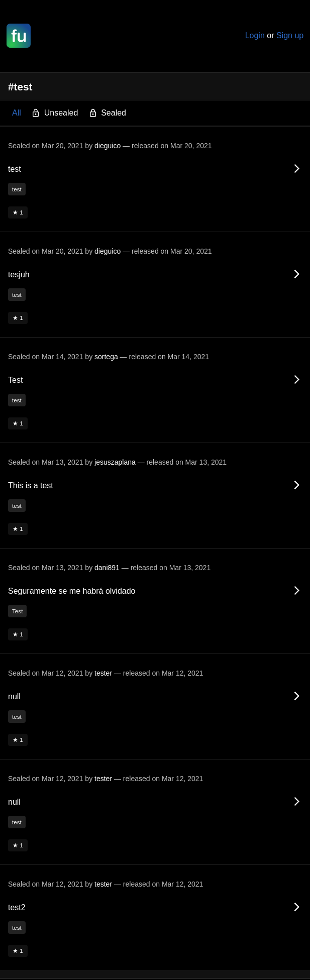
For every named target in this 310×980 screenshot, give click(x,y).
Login (255, 35)
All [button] (17, 113)
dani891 (107, 568)
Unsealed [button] (55, 113)
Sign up (290, 35)
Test (17, 611)
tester (103, 673)
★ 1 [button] (18, 212)
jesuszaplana (115, 462)
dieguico (108, 146)
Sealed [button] (107, 113)
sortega (106, 357)
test (17, 189)
